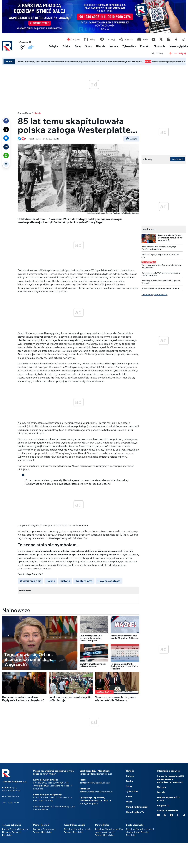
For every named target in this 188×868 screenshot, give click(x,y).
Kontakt (145, 46)
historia (65, 581)
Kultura (114, 46)
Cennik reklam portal (137, 807)
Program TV (163, 805)
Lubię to (131, 139)
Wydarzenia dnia (31, 581)
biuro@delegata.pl (89, 804)
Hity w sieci (177, 159)
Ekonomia (159, 46)
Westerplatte (84, 581)
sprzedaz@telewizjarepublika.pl (96, 774)
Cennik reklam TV (135, 812)
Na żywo (75, 39)
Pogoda (129, 39)
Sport (88, 46)
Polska (66, 46)
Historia (101, 46)
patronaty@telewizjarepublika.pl (96, 792)
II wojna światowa (109, 581)
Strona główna (24, 113)
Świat (78, 46)
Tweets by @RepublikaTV (154, 295)
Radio (146, 39)
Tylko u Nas (129, 46)
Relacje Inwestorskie (168, 811)
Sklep (93, 39)
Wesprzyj (110, 39)
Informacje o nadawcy (168, 771)
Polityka (53, 46)
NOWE (9, 61)
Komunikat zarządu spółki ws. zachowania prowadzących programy (170, 779)
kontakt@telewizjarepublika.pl (95, 783)
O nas (129, 802)
